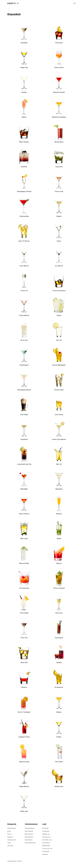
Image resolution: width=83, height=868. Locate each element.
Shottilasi (45, 854)
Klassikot (10, 837)
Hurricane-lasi (46, 837)
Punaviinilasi (46, 851)
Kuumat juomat (12, 840)
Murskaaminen (29, 834)
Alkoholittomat (12, 828)
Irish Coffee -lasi (47, 840)
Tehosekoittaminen (30, 843)
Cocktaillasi (46, 831)
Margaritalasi (46, 846)
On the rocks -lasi (47, 849)
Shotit (9, 843)
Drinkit (9, 834)
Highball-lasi (46, 834)
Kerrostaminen (29, 831)
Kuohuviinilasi (46, 843)
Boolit (9, 831)
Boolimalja (45, 828)
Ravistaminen (29, 840)
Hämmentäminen (30, 828)
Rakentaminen (29, 837)
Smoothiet (10, 846)
